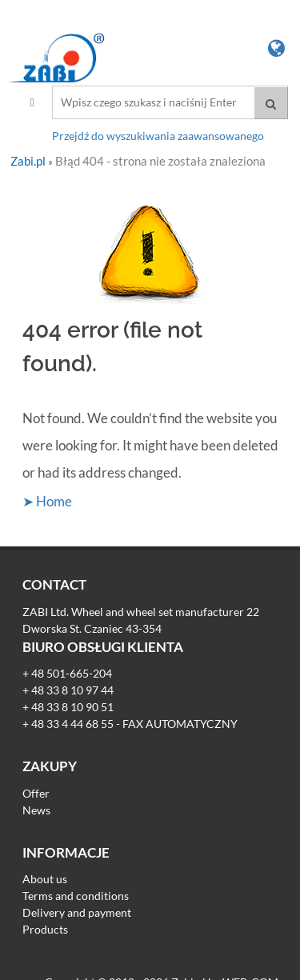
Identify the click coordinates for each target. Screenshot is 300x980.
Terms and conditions (76, 896)
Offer (36, 793)
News (36, 810)
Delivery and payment (77, 912)
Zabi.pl (29, 161)
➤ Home (47, 501)
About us (45, 879)
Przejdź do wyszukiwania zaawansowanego (158, 136)
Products (45, 929)
